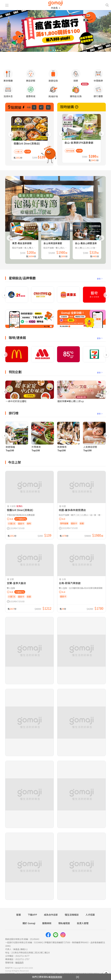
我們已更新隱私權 (47, 977)
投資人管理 (83, 920)
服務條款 (47, 920)
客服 (18, 912)
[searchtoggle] (107, 5)
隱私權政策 (64, 920)
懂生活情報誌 (72, 912)
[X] (78, 977)
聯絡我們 (19, 960)
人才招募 (90, 912)
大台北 (55, 8)
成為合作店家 (51, 912)
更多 (100, 276)
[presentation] (11, 132)
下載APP (32, 912)
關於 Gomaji (29, 920)
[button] (51, 50)
